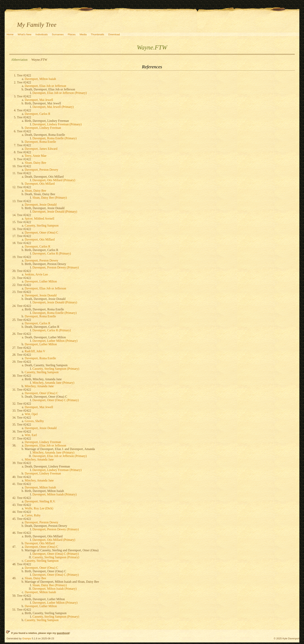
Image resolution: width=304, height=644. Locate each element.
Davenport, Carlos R (38, 114)
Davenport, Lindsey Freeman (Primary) (57, 124)
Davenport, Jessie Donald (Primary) (55, 212)
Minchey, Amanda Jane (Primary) (54, 383)
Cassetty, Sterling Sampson (42, 225)
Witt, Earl (31, 435)
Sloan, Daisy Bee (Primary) (50, 198)
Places (72, 34)
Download (114, 34)
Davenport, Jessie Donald (41, 205)
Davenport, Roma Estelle (40, 142)
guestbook (63, 633)
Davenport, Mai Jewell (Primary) (53, 107)
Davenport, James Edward (41, 149)
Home (10, 34)
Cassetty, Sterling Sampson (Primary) (56, 369)
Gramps (27, 638)
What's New (25, 34)
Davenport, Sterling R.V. (40, 501)
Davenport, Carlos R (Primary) (52, 253)
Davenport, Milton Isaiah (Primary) (55, 494)
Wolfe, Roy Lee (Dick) (39, 508)
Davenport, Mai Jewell (39, 100)
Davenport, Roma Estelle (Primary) (55, 138)
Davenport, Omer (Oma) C (41, 232)
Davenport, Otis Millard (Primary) (54, 180)
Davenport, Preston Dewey (42, 170)
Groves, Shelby (34, 421)
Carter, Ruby (33, 515)
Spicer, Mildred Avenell (40, 219)
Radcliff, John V (35, 351)
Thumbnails (97, 34)
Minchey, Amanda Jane (39, 386)
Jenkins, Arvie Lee (36, 274)
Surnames (58, 34)
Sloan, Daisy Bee (36, 163)
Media (83, 34)
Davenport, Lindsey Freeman (43, 128)
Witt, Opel (31, 414)
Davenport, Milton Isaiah (40, 79)
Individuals (42, 34)
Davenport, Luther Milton (41, 281)
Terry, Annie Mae (36, 156)
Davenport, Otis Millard (40, 184)
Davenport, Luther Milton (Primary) (55, 341)
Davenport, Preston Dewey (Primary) (56, 267)
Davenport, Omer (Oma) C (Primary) (56, 400)
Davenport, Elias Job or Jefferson (45, 86)
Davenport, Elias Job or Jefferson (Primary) (60, 93)
